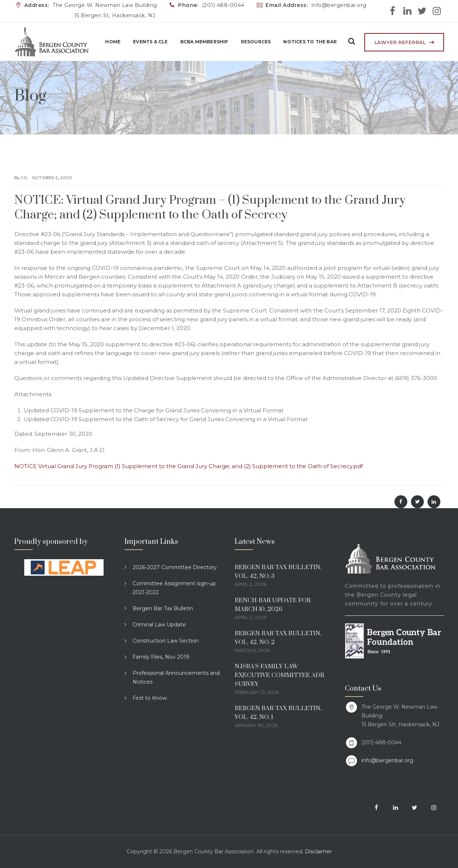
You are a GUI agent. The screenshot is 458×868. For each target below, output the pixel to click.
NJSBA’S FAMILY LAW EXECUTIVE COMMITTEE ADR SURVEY (280, 675)
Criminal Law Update (159, 625)
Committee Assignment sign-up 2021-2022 (174, 588)
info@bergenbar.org (387, 760)
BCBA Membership (199, 42)
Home (108, 42)
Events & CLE (145, 42)
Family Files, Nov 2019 (161, 657)
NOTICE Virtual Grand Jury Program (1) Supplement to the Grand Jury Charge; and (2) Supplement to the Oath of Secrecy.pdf (189, 466)
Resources (251, 42)
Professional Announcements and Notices (176, 677)
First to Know (150, 698)
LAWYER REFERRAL (400, 42)
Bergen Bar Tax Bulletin (163, 608)
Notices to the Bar (305, 42)
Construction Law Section (166, 641)
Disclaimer (318, 851)
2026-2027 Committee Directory (175, 567)
